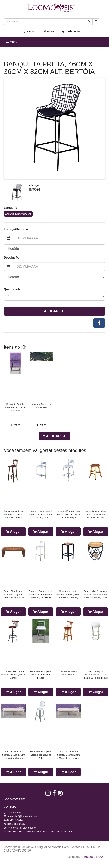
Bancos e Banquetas (18, 214)
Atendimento (12, 813)
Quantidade (12, 289)
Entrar (49, 32)
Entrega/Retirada (16, 229)
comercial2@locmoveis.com (22, 816)
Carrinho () (71, 32)
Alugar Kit (55, 311)
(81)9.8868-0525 (16, 824)
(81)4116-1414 (14, 820)
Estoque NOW (94, 857)
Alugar (13, 532)
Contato (30, 32)
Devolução (11, 258)
